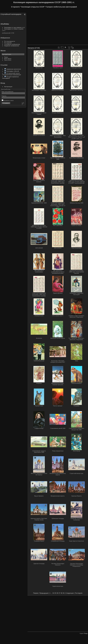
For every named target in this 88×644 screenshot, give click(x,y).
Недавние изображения (12, 46)
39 (63, 593)
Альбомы (5, 24)
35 (55, 593)
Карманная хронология (14, 69)
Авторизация (8, 87)
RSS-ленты (8, 59)
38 (61, 593)
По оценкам (8, 43)
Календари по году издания (13, 27)
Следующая (70, 593)
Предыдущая (44, 593)
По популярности (10, 41)
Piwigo (86, 633)
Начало (31, 48)
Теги (6, 60)
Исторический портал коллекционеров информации (12, 74)
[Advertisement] (58, 27)
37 (59, 593)
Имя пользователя (8, 92)
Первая (36, 593)
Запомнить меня (8, 100)
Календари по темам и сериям (14, 29)
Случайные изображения (12, 44)
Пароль (4, 96)
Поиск (6, 57)
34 (53, 593)
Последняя (79, 593)
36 (57, 593)
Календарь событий (13, 71)
